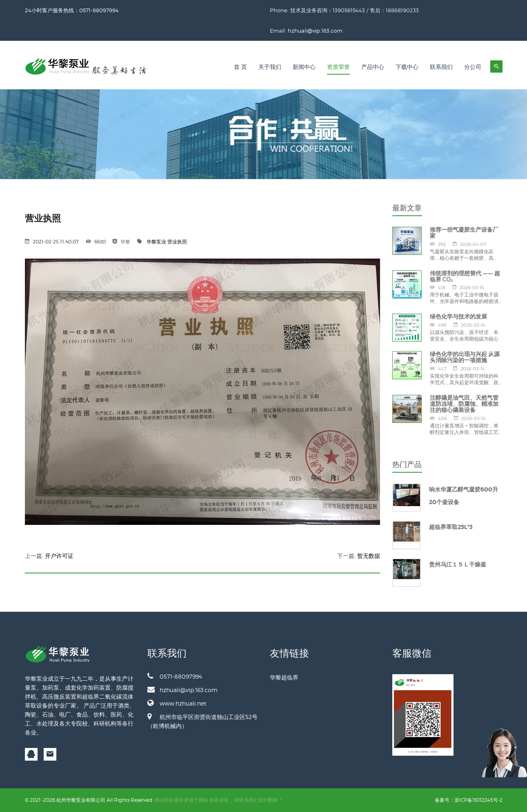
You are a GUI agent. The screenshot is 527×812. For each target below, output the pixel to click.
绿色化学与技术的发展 (458, 316)
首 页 (240, 67)
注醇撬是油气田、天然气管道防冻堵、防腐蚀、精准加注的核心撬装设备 (464, 404)
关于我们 (270, 67)
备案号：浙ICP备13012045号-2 (469, 800)
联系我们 (441, 67)
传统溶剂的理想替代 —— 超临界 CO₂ (465, 276)
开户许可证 (59, 556)
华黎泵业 (156, 242)
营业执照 (177, 242)
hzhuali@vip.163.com (315, 31)
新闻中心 (304, 67)
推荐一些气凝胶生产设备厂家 (464, 233)
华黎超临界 (284, 677)
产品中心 (373, 67)
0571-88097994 (175, 676)
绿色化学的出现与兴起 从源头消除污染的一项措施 (465, 357)
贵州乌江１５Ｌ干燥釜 (458, 564)
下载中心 (407, 67)
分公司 (473, 67)
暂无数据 (369, 556)
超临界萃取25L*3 (451, 527)
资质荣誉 (338, 67)
